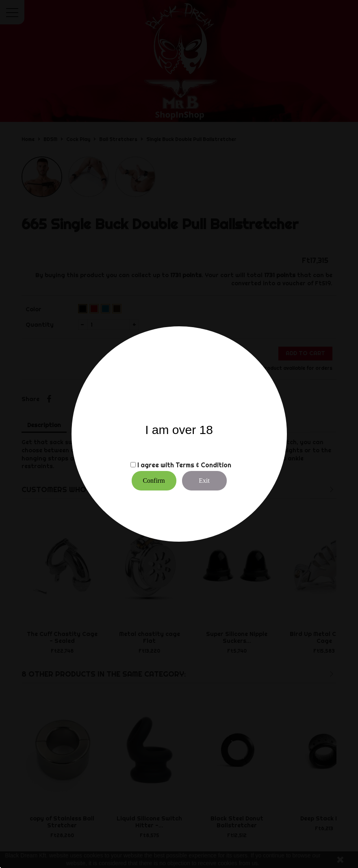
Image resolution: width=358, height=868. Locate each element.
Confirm (154, 481)
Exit (204, 481)
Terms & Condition (203, 465)
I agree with (156, 465)
